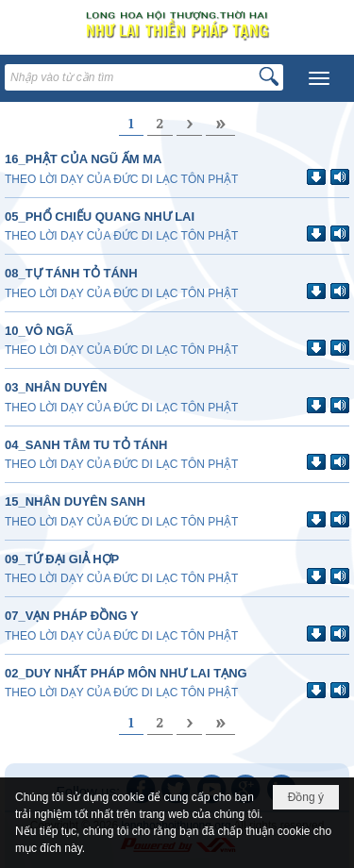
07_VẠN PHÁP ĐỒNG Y (72, 616)
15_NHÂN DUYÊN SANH (75, 501)
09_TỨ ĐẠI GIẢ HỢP (62, 559)
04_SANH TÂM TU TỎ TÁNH (86, 445)
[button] (319, 78)
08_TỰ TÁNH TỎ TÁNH (71, 273)
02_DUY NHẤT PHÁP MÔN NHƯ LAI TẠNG (126, 673)
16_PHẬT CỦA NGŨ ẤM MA (83, 159)
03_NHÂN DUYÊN (56, 387)
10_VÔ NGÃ (39, 331)
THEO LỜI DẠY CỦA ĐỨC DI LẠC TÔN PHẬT (121, 179)
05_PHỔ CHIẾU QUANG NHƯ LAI (100, 217)
